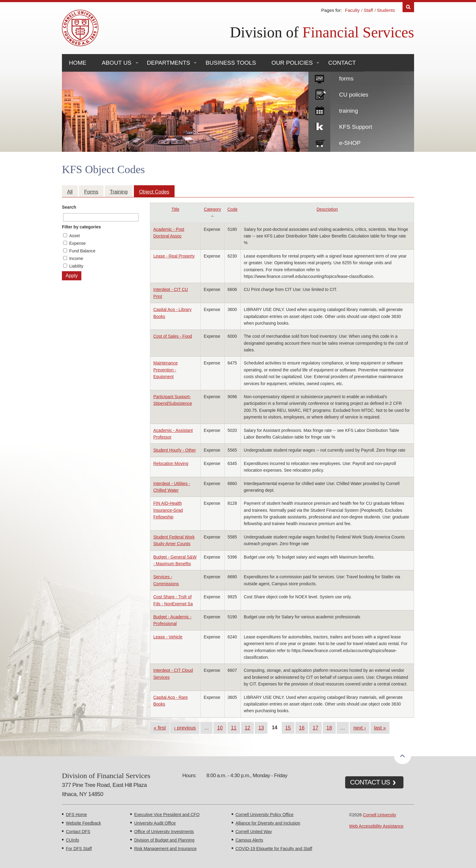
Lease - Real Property (174, 256)
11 (234, 728)
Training (119, 192)
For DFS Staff (79, 849)
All (70, 192)
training (348, 111)
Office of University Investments (164, 832)
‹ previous (185, 728)
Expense (77, 243)
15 (288, 728)
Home (78, 63)
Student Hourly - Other (175, 450)
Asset (75, 236)
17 (315, 728)
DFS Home (76, 815)
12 (247, 728)
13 (261, 728)
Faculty (352, 10)
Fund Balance (82, 251)
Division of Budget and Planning (164, 840)
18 (329, 728)
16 (302, 728)
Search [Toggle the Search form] (408, 7)
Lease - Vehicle (168, 637)
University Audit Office (155, 823)
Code (232, 209)
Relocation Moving (171, 463)
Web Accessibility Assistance (376, 826)
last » (380, 728)
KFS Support (356, 127)
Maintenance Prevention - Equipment (165, 370)
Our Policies (292, 63)
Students (386, 10)
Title (175, 209)
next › (360, 728)
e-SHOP (350, 143)
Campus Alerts (249, 840)
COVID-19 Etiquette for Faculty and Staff (274, 849)
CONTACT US (370, 782)
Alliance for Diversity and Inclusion (268, 823)
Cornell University (379, 815)
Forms (91, 192)
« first (160, 728)
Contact (342, 63)
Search (69, 207)
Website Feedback (83, 823)
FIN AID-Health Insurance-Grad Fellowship (168, 510)
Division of (322, 32)
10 (220, 728)
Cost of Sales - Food (173, 336)
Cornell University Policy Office (265, 815)
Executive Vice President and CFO (167, 815)
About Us (116, 63)
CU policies (354, 95)
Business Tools (231, 63)
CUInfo (73, 840)
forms (346, 79)
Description (327, 209)
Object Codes (154, 192)
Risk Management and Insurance (165, 849)
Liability (76, 266)
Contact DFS (78, 832)
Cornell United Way (254, 832)
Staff (368, 10)
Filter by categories (81, 227)
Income (76, 258)
